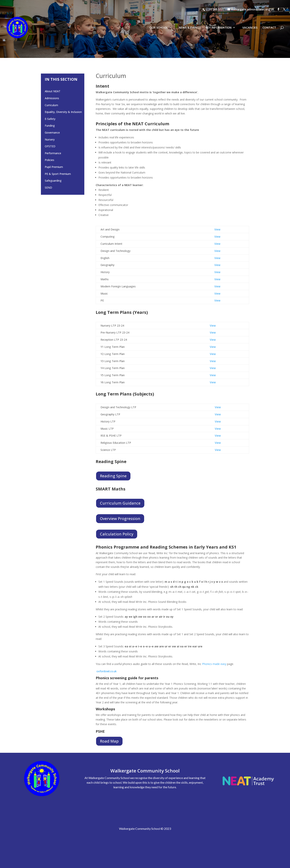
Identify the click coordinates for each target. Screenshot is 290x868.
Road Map (109, 741)
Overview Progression (120, 519)
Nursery (50, 139)
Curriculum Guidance (120, 503)
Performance (53, 153)
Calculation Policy (117, 534)
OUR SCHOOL (159, 19)
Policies (49, 160)
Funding (50, 126)
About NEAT (53, 91)
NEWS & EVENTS (190, 19)
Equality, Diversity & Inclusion (63, 112)
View (217, 229)
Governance (52, 133)
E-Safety (50, 119)
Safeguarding (53, 181)
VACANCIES (250, 19)
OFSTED (50, 146)
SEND (48, 188)
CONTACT (269, 19)
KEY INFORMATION (219, 19)
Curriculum (51, 105)
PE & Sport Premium (58, 174)
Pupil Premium (54, 167)
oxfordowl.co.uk (107, 671)
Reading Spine (113, 476)
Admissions (52, 98)
